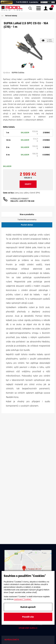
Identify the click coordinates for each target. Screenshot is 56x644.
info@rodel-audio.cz (28, 628)
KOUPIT (28, 184)
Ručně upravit (28, 607)
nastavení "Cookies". (23, 599)
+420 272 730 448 (26, 201)
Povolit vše (28, 617)
